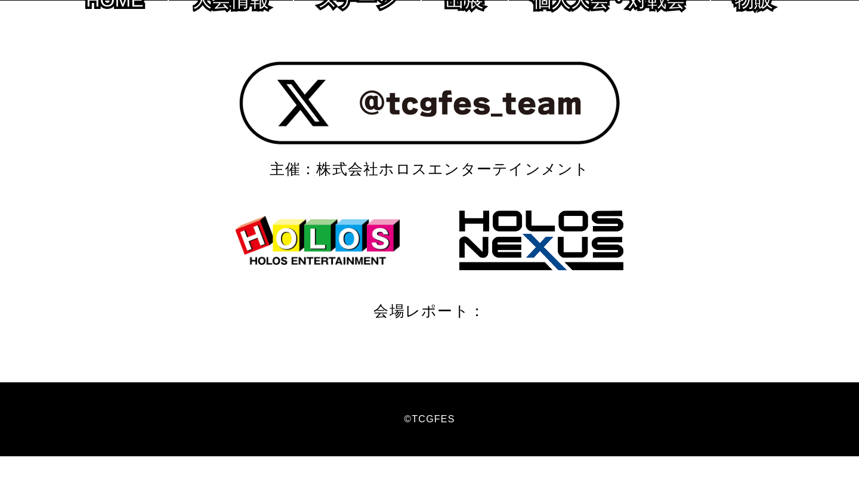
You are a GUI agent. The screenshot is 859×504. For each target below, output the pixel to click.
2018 (525, 358)
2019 (482, 358)
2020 (440, 358)
